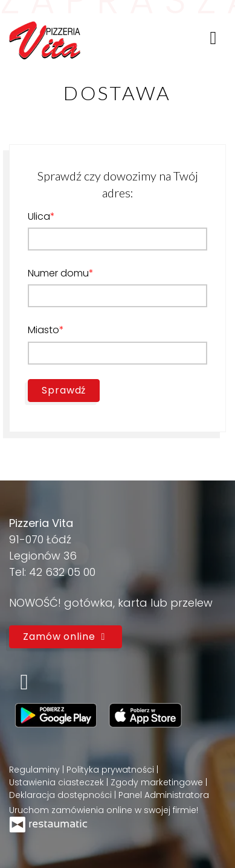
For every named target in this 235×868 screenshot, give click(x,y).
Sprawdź (64, 390)
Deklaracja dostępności (62, 795)
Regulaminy (36, 770)
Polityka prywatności (111, 770)
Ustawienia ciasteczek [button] (58, 782)
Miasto (43, 330)
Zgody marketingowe (158, 782)
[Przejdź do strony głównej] (45, 37)
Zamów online (66, 637)
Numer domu (58, 273)
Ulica (39, 216)
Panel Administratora (164, 795)
